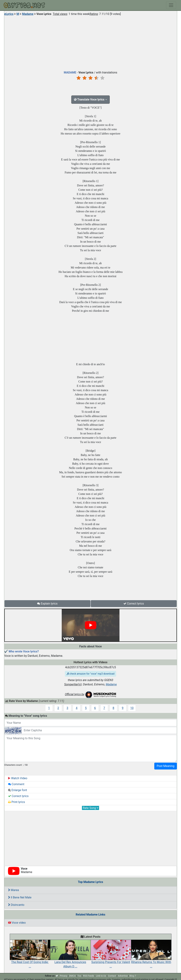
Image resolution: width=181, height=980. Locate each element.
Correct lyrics (134, 604)
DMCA (72, 976)
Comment (16, 784)
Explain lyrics (47, 604)
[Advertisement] (91, 42)
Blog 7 (133, 976)
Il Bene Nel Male (20, 897)
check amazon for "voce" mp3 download (90, 674)
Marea (14, 890)
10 (132, 708)
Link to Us (101, 976)
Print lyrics (17, 802)
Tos (79, 976)
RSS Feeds (89, 976)
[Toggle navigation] (171, 5)
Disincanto (16, 905)
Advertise (123, 976)
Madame (28, 14)
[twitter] (57, 976)
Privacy (64, 976)
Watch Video (18, 778)
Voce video (17, 923)
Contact (112, 976)
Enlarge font (18, 790)
